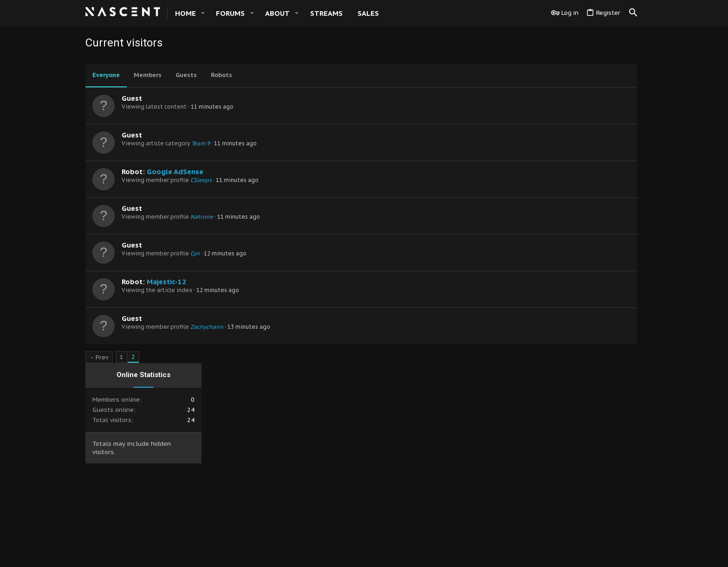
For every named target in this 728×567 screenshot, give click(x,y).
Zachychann (207, 327)
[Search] (633, 13)
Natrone (202, 217)
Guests (186, 75)
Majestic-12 (166, 282)
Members (148, 75)
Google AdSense (175, 172)
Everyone (106, 75)
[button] (203, 13)
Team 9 (201, 143)
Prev (102, 357)
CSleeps (201, 180)
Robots (221, 75)
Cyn (195, 253)
